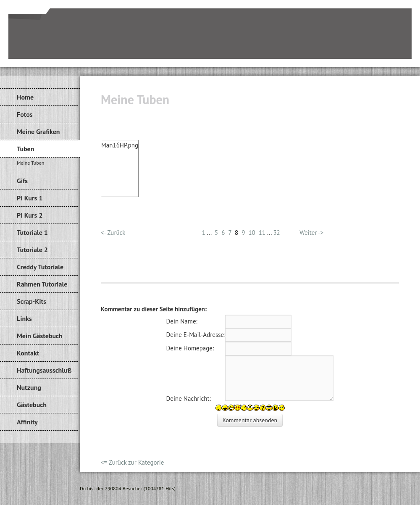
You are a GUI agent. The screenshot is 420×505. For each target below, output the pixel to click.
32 (276, 233)
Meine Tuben (30, 163)
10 (252, 233)
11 (262, 233)
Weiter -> (311, 233)
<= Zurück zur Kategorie (132, 462)
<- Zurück (113, 233)
